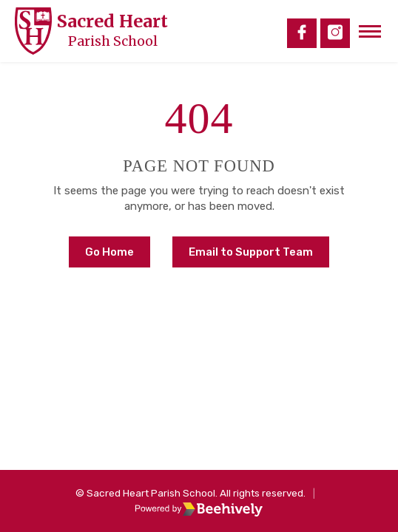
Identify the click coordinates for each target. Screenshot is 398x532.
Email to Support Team (251, 252)
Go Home (109, 252)
